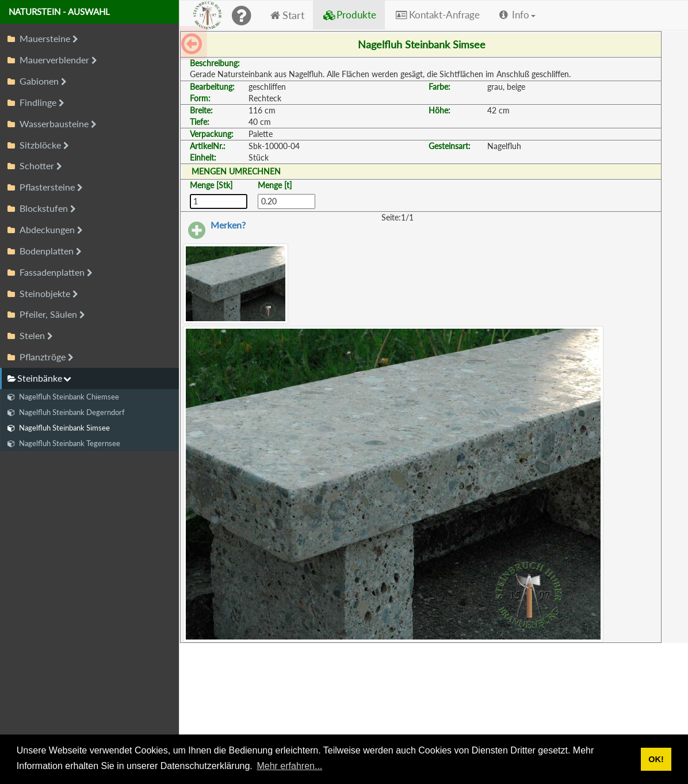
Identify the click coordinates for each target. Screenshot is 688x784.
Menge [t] (275, 185)
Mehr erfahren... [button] (289, 766)
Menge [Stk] (211, 185)
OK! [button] (656, 759)
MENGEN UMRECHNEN (236, 171)
